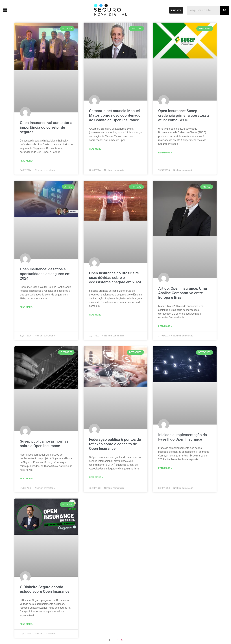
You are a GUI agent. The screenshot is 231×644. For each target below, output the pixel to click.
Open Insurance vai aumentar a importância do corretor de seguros (46, 127)
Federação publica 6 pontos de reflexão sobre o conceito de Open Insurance (115, 444)
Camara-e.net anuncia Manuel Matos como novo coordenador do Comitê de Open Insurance (115, 115)
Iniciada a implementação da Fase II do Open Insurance (183, 437)
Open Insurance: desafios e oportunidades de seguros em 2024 (45, 274)
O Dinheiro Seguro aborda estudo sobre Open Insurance (45, 589)
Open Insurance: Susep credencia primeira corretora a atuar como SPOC (184, 115)
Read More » (27, 161)
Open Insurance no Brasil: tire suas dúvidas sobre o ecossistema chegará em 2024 (115, 278)
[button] (29, 10)
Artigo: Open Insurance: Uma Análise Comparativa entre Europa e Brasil (183, 293)
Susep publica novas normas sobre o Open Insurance (44, 444)
